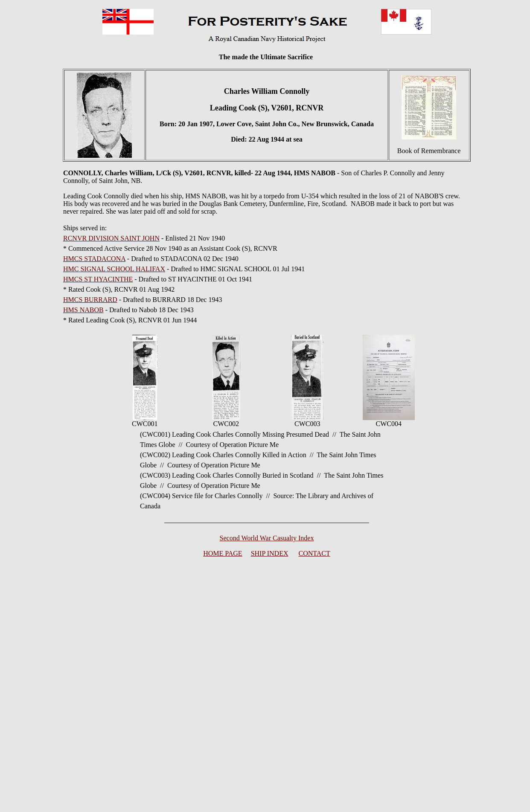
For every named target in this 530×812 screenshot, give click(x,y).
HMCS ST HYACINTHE (98, 279)
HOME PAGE (223, 553)
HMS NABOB (83, 310)
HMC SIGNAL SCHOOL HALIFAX (114, 269)
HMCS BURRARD (90, 300)
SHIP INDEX (270, 553)
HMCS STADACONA (94, 259)
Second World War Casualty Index (267, 538)
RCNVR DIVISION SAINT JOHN (111, 238)
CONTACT (315, 553)
